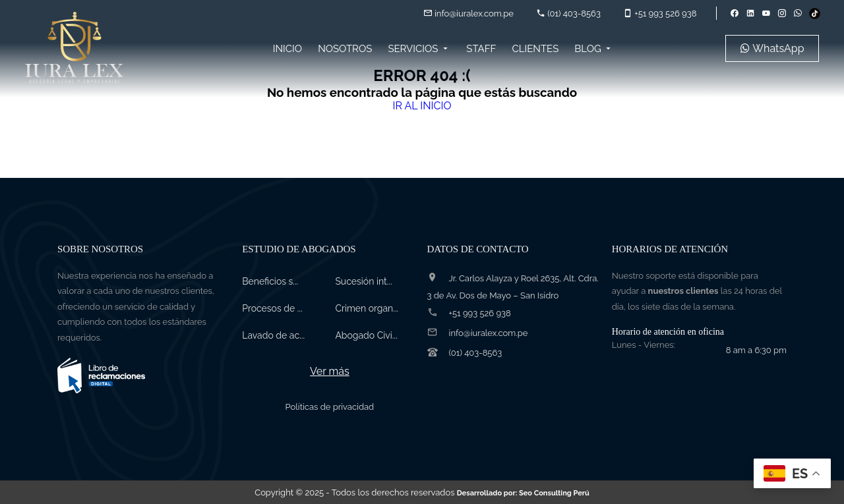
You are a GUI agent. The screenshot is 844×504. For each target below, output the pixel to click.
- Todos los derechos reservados (457, 492)
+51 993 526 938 (660, 14)
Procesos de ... (272, 308)
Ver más (330, 371)
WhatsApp (772, 48)
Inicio (287, 49)
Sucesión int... (363, 281)
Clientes (535, 49)
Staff (481, 49)
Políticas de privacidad (330, 407)
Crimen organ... (367, 308)
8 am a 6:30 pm (756, 350)
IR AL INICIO (422, 106)
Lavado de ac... (273, 335)
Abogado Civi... (366, 335)
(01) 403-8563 (568, 14)
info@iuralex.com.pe (468, 14)
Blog (594, 49)
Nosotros (345, 49)
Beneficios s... (270, 281)
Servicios (419, 49)
